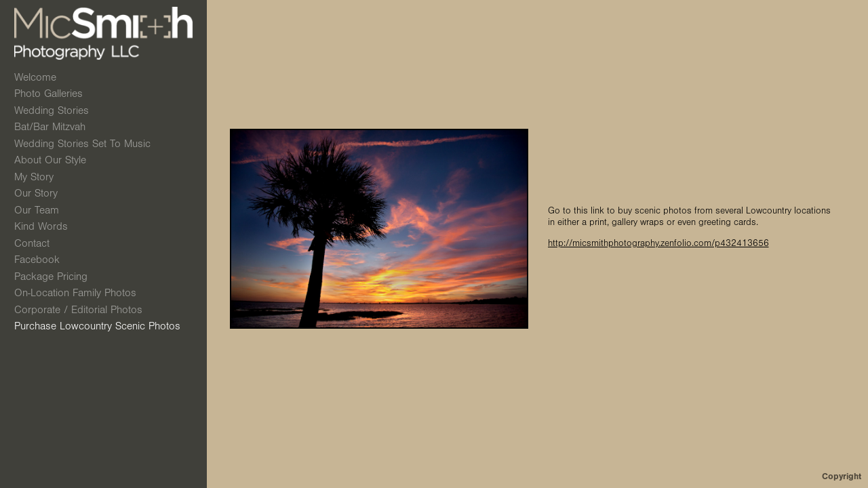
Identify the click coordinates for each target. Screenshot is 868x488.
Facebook (37, 260)
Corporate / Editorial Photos (78, 310)
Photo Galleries (56, 94)
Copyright (842, 476)
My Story (34, 177)
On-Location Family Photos (75, 293)
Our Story (36, 193)
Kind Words (41, 226)
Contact (32, 243)
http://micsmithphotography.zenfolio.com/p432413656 (658, 243)
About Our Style (50, 160)
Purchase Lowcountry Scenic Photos (97, 326)
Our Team (37, 210)
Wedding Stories (59, 110)
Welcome (35, 77)
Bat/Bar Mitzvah (57, 127)
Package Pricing (51, 277)
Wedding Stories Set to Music (82, 144)
